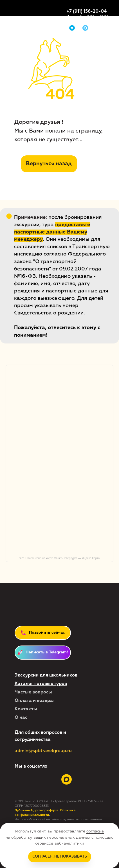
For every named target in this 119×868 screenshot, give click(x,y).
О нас (21, 718)
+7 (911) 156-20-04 (87, 12)
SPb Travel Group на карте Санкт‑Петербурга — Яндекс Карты (60, 558)
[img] (85, 28)
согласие (95, 831)
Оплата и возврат (35, 701)
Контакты (26, 709)
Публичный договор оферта (37, 810)
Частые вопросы (33, 692)
